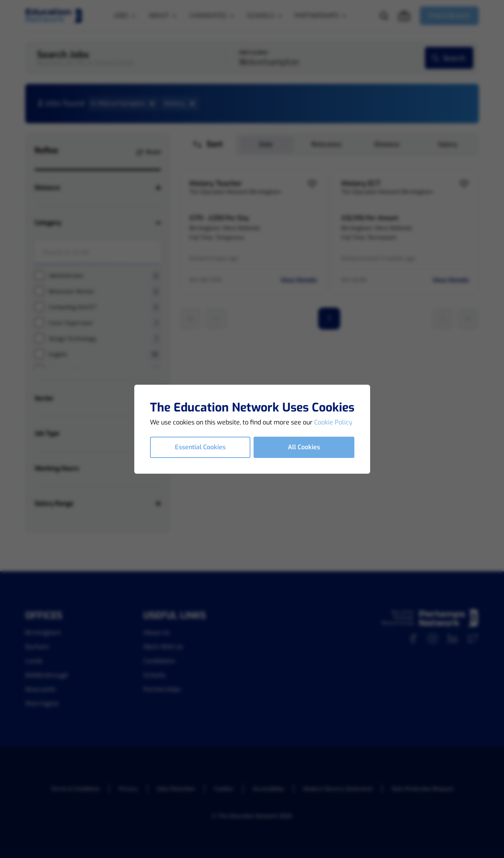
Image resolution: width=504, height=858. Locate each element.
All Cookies (304, 447)
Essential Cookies (200, 447)
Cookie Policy (333, 422)
